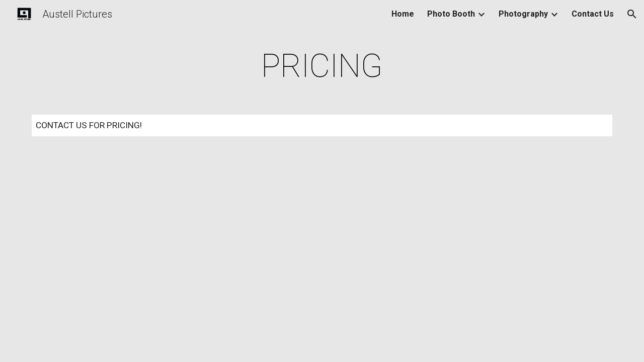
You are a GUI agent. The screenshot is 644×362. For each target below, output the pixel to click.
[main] (322, 66)
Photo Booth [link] (451, 14)
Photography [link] (523, 14)
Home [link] (403, 14)
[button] (632, 14)
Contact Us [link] (593, 14)
